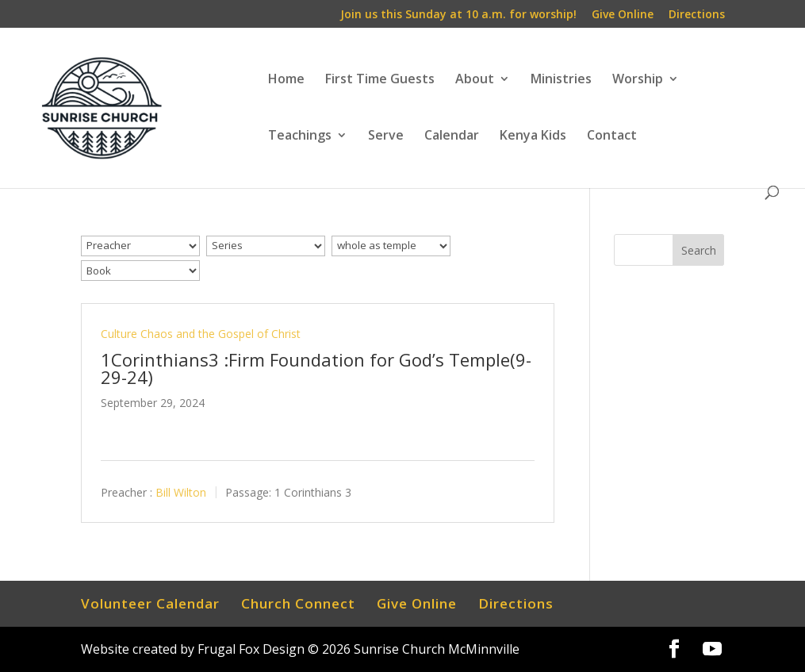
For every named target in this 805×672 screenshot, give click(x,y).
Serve (386, 136)
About (475, 80)
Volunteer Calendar (150, 603)
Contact (612, 136)
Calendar (452, 136)
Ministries (561, 80)
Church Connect (298, 603)
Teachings (300, 136)
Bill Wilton (181, 492)
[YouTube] (712, 649)
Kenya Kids (533, 136)
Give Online (623, 15)
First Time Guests (380, 80)
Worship (638, 80)
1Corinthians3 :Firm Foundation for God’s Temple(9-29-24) (316, 368)
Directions (697, 15)
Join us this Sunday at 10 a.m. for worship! (458, 15)
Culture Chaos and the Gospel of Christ (201, 334)
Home (286, 80)
